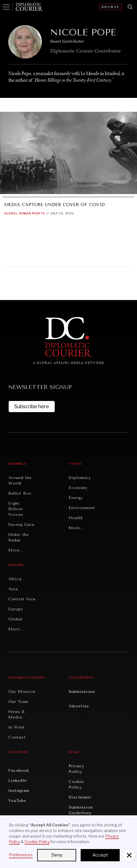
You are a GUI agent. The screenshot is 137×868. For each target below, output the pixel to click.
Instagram (19, 791)
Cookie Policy (76, 784)
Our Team (18, 702)
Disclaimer (80, 797)
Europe (16, 609)
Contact (17, 737)
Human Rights (32, 213)
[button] (129, 855)
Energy (76, 498)
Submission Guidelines (81, 810)
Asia (13, 589)
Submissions (82, 692)
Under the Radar (19, 537)
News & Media (17, 715)
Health (76, 518)
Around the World (20, 481)
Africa (15, 579)
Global (11, 213)
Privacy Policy (76, 769)
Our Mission (22, 692)
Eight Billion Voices (16, 509)
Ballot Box (20, 493)
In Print (17, 727)
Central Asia (22, 599)
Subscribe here (32, 406)
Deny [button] (57, 855)
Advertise (79, 706)
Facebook (19, 771)
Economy (78, 488)
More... (16, 550)
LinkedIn (18, 781)
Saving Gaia (21, 525)
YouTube (17, 801)
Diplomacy (80, 478)
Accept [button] (100, 855)
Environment (82, 508)
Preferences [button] (21, 855)
